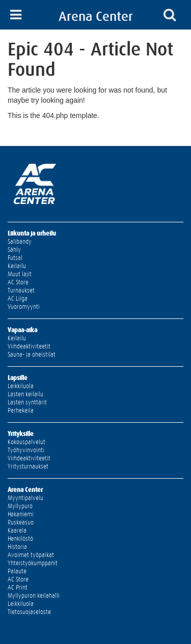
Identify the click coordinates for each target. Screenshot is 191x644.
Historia (17, 547)
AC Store (18, 282)
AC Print (18, 588)
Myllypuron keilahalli (34, 596)
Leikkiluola (21, 386)
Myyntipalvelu (25, 498)
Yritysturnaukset (28, 466)
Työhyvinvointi (26, 450)
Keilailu (17, 266)
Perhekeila (21, 411)
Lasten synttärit (27, 402)
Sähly (14, 250)
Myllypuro (20, 506)
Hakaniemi (21, 514)
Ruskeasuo (21, 522)
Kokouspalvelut (26, 442)
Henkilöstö (20, 539)
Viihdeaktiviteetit (29, 346)
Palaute (17, 571)
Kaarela (17, 531)
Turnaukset (21, 290)
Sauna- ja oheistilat (32, 355)
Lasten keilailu (25, 394)
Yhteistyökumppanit (33, 563)
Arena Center (96, 16)
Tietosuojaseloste (29, 612)
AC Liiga (18, 299)
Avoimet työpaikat (31, 555)
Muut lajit (20, 274)
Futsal (15, 258)
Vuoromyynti (24, 307)
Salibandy (20, 242)
